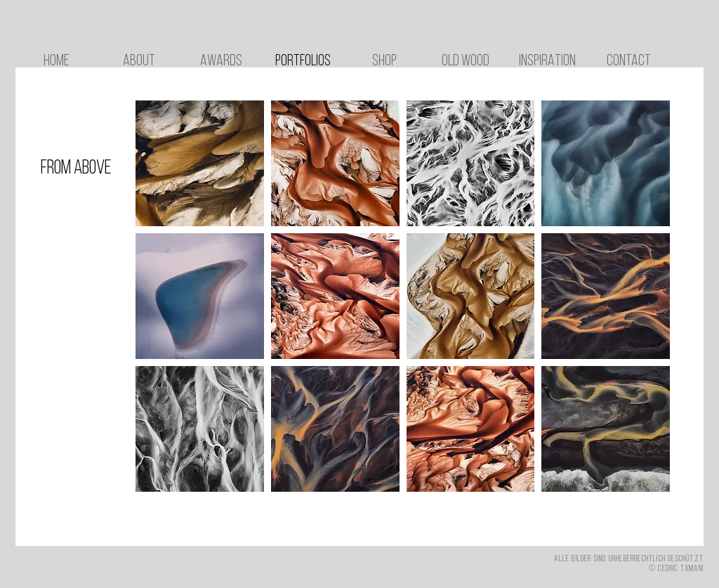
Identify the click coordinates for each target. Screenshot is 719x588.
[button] (200, 163)
